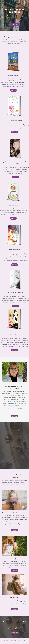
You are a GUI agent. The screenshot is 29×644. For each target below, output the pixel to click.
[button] (13, 90)
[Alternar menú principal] (26, 3)
